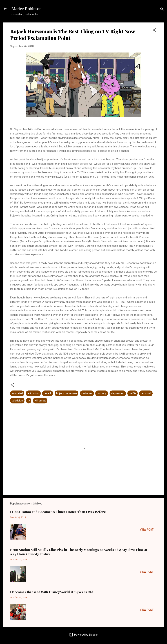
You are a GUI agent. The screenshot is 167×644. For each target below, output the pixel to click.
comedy (102, 393)
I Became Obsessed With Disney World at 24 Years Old (52, 592)
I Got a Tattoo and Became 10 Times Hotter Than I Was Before (58, 512)
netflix (133, 393)
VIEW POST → (148, 530)
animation (33, 393)
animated (17, 393)
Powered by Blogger (83, 635)
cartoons (87, 393)
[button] (155, 31)
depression (118, 393)
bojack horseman (66, 393)
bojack (48, 393)
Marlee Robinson (26, 9)
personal (146, 393)
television (17, 401)
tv (29, 401)
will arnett (40, 401)
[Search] (162, 10)
